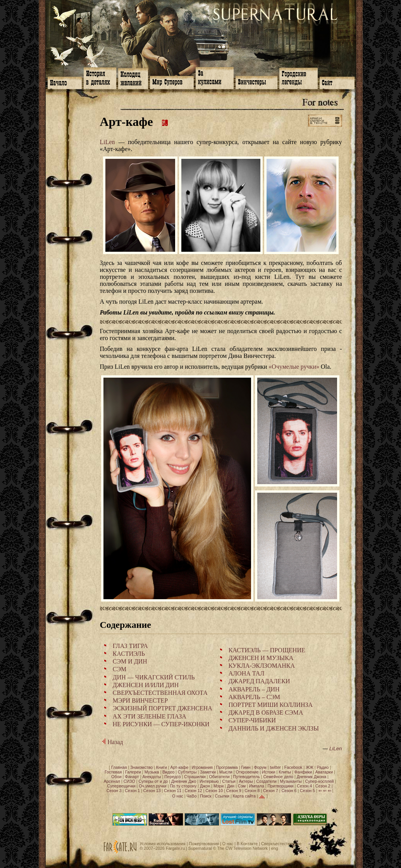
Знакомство (141, 767)
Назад (112, 742)
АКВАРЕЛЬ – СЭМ (254, 697)
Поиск (206, 796)
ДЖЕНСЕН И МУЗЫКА (261, 658)
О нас (177, 796)
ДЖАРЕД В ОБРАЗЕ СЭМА (266, 712)
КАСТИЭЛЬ (129, 654)
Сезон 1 (132, 791)
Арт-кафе (179, 767)
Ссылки (222, 796)
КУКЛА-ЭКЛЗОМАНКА (262, 666)
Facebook (293, 767)
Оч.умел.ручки (152, 786)
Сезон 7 (271, 791)
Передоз (172, 777)
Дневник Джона (312, 777)
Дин (231, 786)
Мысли (226, 772)
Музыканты (291, 781)
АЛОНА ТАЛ (246, 673)
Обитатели (219, 777)
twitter (275, 767)
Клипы (285, 772)
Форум (260, 767)
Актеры (246, 781)
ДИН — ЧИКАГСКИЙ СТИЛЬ (154, 677)
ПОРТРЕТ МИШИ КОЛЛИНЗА (271, 705)
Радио (323, 767)
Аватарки (324, 772)
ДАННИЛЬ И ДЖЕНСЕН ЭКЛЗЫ (274, 728)
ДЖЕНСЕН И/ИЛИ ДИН (146, 685)
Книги (162, 767)
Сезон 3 (114, 791)
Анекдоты (151, 777)
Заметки (208, 772)
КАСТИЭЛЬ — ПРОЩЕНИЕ (267, 650)
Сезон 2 (323, 786)
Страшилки (195, 777)
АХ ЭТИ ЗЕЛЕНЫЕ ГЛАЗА (150, 716)
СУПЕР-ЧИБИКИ (252, 720)
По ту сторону (183, 786)
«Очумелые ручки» (294, 367)
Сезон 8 (252, 791)
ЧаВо (191, 796)
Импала (257, 786)
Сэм (242, 786)
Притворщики (280, 786)
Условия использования (163, 844)
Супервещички (121, 786)
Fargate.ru (175, 848)
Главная (119, 767)
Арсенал (112, 781)
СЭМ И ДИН (130, 661)
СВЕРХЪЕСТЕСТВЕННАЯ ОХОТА (160, 693)
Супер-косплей (319, 781)
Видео (168, 772)
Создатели (266, 781)
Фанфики (303, 772)
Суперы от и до (153, 781)
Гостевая (113, 772)
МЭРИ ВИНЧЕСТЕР (140, 700)
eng (275, 848)
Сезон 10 (214, 791)
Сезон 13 (152, 791)
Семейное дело (278, 777)
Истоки (268, 772)
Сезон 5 (307, 791)
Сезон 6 (289, 791)
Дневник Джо (184, 781)
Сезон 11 (173, 791)
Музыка (152, 772)
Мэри (219, 786)
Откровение (247, 772)
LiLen (108, 142)
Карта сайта (244, 796)
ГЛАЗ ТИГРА (130, 646)
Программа (227, 767)
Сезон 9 (234, 791)
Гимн (246, 767)
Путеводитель (247, 777)
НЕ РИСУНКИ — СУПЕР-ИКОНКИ (161, 724)
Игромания (202, 767)
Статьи (229, 781)
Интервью (209, 781)
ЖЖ (310, 767)
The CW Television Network (242, 848)
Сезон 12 (194, 791)
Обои (116, 777)
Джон (205, 786)
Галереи (133, 772)
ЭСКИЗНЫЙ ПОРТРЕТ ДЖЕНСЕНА (163, 708)
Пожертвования (204, 844)
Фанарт (132, 777)
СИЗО (129, 781)
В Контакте (247, 844)
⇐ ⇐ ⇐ (325, 791)
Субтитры (187, 772)
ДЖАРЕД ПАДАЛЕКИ (259, 681)
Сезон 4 (304, 786)
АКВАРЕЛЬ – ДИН (254, 689)
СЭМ (120, 669)
